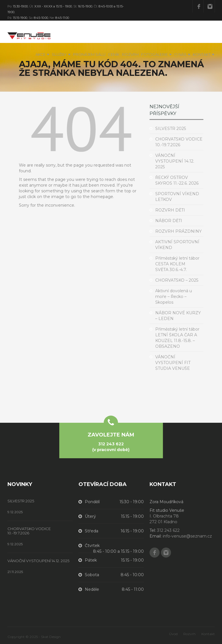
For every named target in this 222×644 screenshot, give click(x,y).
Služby (59, 54)
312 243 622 (111, 444)
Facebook (199, 6)
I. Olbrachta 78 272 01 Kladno (164, 519)
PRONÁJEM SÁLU (89, 54)
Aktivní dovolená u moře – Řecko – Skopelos (174, 297)
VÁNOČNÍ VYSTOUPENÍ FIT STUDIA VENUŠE (173, 363)
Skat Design (51, 637)
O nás (180, 54)
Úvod (173, 634)
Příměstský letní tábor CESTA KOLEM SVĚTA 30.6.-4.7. (177, 264)
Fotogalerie (155, 54)
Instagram (210, 6)
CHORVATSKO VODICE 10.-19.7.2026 (29, 531)
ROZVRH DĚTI (170, 210)
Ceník (114, 54)
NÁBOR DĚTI (169, 221)
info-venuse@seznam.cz (187, 536)
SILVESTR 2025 (171, 129)
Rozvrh (130, 54)
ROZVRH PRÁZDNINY (178, 231)
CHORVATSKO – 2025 (177, 280)
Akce (41, 54)
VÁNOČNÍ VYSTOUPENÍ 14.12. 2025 (175, 161)
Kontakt (202, 54)
